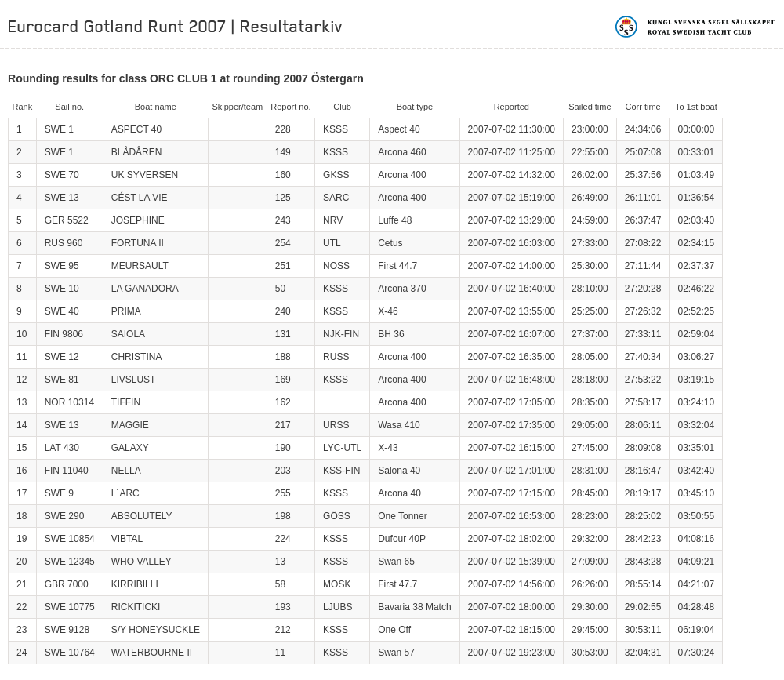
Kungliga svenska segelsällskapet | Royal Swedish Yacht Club (696, 27)
